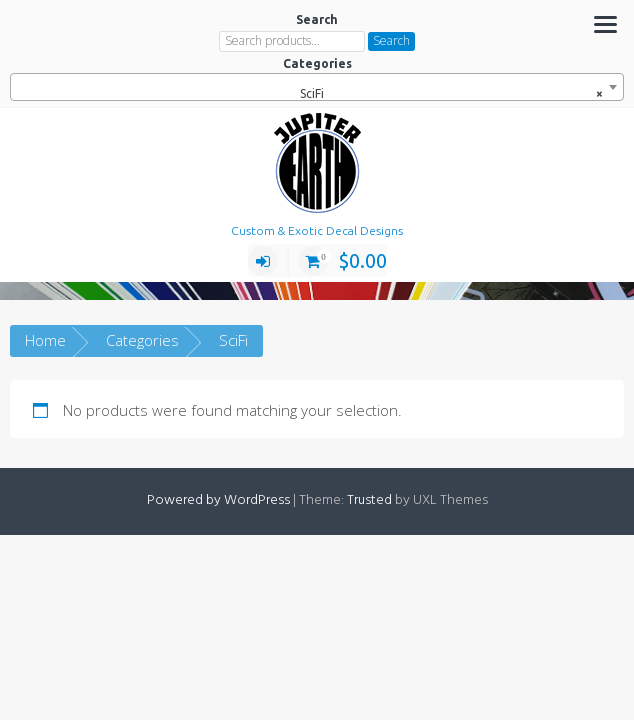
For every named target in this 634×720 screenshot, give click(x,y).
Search (391, 40)
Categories (142, 340)
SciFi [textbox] (447, 94)
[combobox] (317, 87)
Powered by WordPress (218, 500)
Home (45, 340)
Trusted (369, 500)
